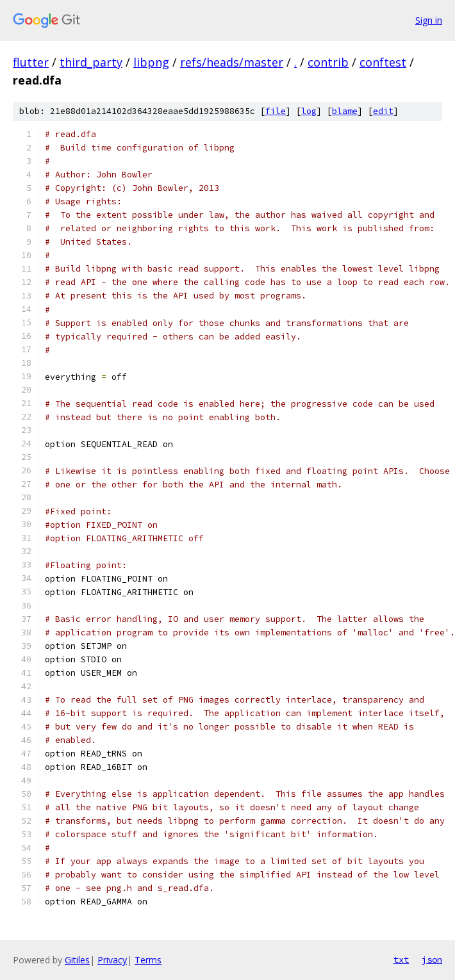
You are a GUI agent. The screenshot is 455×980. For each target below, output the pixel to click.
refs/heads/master (232, 62)
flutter (31, 62)
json (432, 960)
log (309, 111)
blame (345, 111)
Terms (148, 960)
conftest (383, 62)
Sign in (429, 20)
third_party (91, 62)
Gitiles (77, 960)
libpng (151, 62)
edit (383, 111)
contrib (328, 62)
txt (401, 960)
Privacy (112, 960)
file (276, 111)
